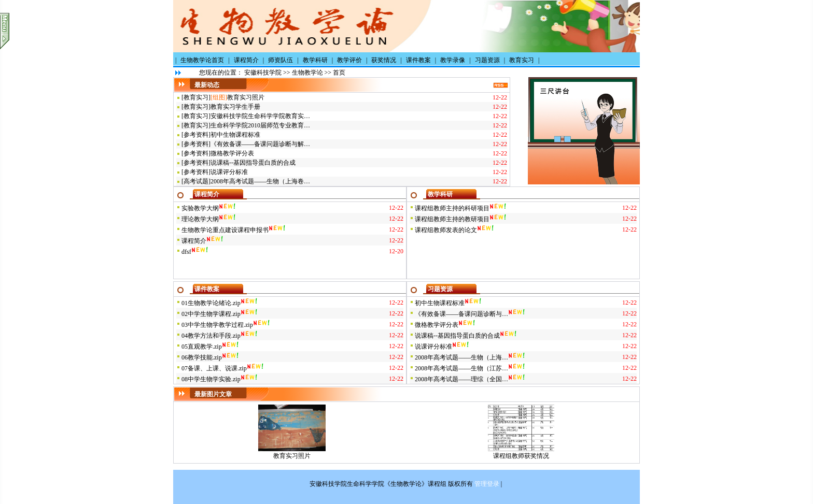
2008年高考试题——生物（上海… (461, 357)
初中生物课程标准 (235, 135)
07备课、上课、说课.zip (214, 368)
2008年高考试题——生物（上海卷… (260, 181)
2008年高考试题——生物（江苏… (461, 368)
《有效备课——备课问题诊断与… (461, 314)
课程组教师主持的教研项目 (452, 219)
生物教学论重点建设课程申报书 (225, 230)
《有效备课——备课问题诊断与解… (260, 144)
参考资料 (196, 135)
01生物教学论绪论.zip (211, 303)
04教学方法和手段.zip (211, 336)
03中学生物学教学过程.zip (217, 325)
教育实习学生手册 (235, 107)
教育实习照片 (246, 97)
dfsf (186, 252)
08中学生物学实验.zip (211, 379)
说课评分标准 (229, 172)
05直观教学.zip (202, 347)
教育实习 (196, 97)
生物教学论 (307, 73)
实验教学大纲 (200, 208)
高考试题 (196, 181)
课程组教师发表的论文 (446, 230)
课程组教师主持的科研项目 (452, 208)
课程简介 (194, 241)
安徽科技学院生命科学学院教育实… (260, 116)
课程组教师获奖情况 (521, 456)
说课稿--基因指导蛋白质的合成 (253, 163)
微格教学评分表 (232, 153)
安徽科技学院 (263, 73)
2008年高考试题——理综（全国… (461, 379)
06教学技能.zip (202, 357)
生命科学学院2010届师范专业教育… (260, 125)
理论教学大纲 (200, 219)
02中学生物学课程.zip (211, 314)
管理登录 (487, 484)
